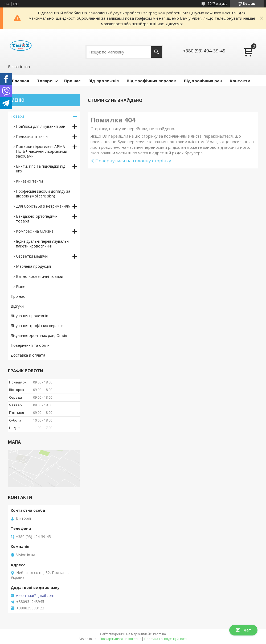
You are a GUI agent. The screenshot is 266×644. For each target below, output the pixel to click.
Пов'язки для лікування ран (41, 126)
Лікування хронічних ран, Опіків (39, 335)
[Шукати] (156, 52)
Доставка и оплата (28, 355)
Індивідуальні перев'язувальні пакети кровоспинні (43, 244)
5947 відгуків (217, 4)
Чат (243, 630)
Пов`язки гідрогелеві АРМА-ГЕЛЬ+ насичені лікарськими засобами (42, 151)
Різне (21, 286)
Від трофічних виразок (151, 81)
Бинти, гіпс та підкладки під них (41, 169)
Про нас (72, 81)
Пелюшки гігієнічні (32, 136)
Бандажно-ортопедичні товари (37, 219)
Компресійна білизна (35, 231)
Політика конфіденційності (165, 639)
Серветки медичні (32, 256)
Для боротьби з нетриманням (43, 206)
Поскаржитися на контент (120, 639)
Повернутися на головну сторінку (133, 161)
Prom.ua (159, 634)
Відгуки (17, 306)
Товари (45, 81)
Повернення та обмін (30, 345)
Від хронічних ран (203, 81)
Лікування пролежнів (29, 316)
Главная (21, 81)
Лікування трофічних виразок (37, 326)
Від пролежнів (104, 81)
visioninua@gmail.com (35, 596)
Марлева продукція (33, 266)
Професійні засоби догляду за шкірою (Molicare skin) (43, 194)
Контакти (240, 81)
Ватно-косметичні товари (40, 276)
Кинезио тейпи (29, 181)
